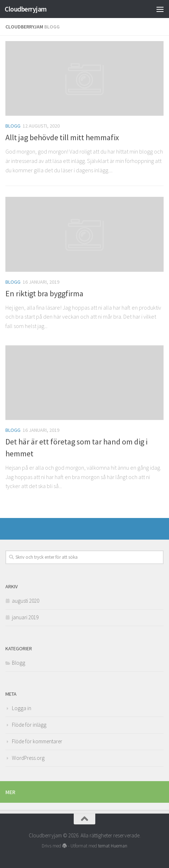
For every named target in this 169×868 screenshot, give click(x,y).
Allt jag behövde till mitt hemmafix (62, 137)
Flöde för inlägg (29, 725)
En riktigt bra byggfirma (44, 293)
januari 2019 (25, 617)
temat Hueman (113, 846)
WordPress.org (28, 758)
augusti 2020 (26, 601)
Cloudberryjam (26, 9)
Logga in (22, 708)
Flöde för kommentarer (37, 741)
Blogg (13, 126)
